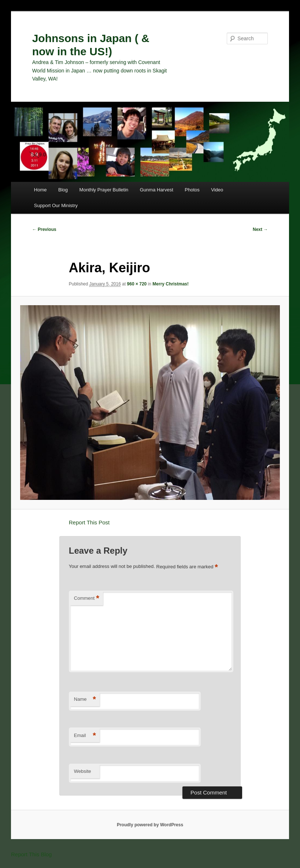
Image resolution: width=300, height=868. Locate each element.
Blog (63, 190)
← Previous (44, 229)
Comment (87, 598)
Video (217, 190)
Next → (260, 229)
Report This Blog (31, 854)
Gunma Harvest (157, 190)
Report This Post (89, 522)
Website (83, 771)
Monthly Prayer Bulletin (104, 190)
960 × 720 (137, 284)
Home (40, 190)
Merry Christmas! (171, 284)
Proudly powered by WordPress (150, 825)
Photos (192, 190)
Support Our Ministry (56, 205)
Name (85, 699)
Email (85, 736)
